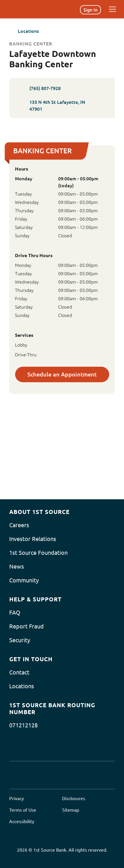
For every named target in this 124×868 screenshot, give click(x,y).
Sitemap (71, 810)
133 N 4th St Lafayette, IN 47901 (62, 106)
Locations (24, 31)
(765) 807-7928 (38, 88)
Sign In (90, 10)
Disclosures (74, 798)
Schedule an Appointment (62, 374)
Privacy (17, 798)
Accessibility (22, 821)
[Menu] (112, 9)
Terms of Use (23, 810)
